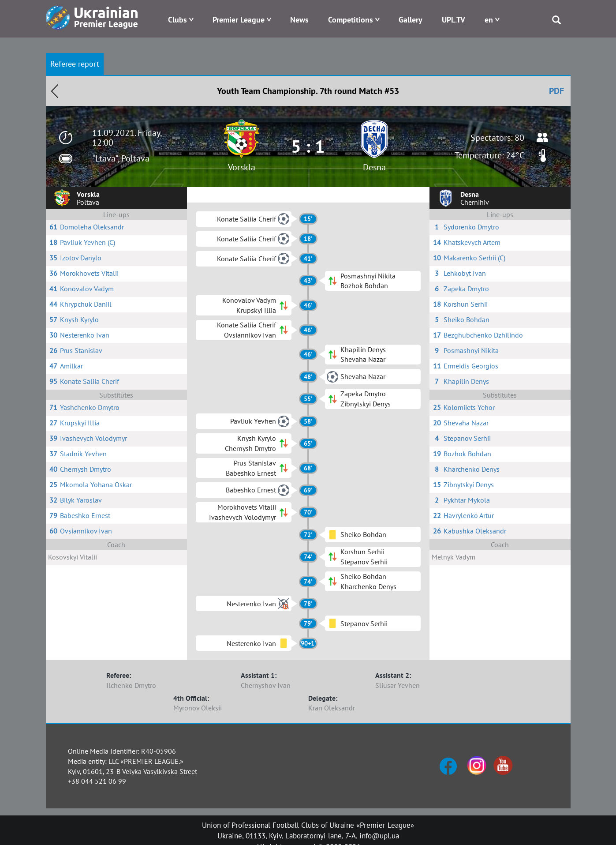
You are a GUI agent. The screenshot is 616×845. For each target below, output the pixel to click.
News (299, 20)
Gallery (411, 20)
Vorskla (242, 167)
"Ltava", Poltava (121, 158)
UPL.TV (454, 20)
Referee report (75, 64)
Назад (55, 91)
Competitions (351, 20)
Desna (374, 167)
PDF (556, 91)
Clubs (177, 20)
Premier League (239, 20)
